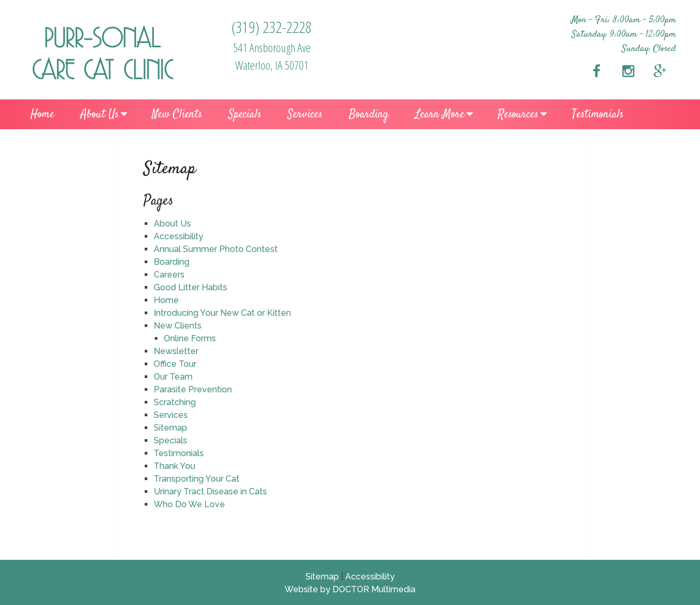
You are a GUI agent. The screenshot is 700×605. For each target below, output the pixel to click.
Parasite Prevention (193, 389)
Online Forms (190, 338)
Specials (245, 114)
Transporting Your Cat (197, 479)
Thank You (174, 466)
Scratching (175, 402)
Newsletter (176, 351)
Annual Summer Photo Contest (216, 249)
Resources (518, 114)
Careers (169, 275)
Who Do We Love (189, 504)
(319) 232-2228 (272, 27)
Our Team (173, 377)
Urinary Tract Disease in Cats (210, 491)
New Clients (177, 114)
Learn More (440, 114)
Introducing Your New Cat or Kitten (222, 313)
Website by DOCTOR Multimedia (350, 589)
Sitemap (170, 428)
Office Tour (175, 364)
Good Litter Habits (190, 287)
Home (42, 114)
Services (305, 114)
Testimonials (598, 114)
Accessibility (178, 236)
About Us (100, 114)
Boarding (369, 114)
